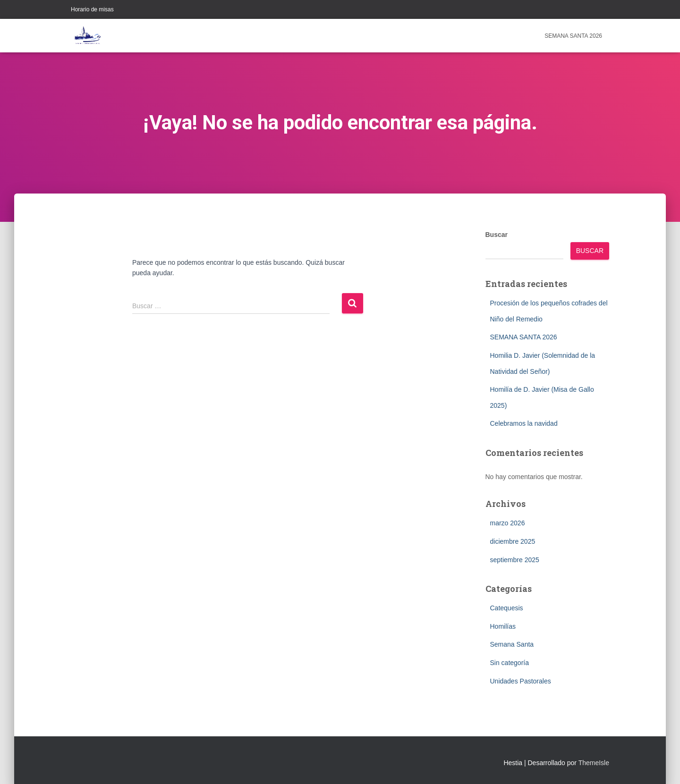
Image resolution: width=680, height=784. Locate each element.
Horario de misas (92, 9)
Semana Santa (512, 644)
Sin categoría (510, 663)
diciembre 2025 (513, 541)
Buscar (497, 235)
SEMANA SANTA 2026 (573, 36)
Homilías (503, 626)
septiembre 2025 (515, 560)
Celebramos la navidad (524, 423)
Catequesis (507, 608)
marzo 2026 (508, 523)
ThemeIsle (594, 763)
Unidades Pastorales (521, 681)
